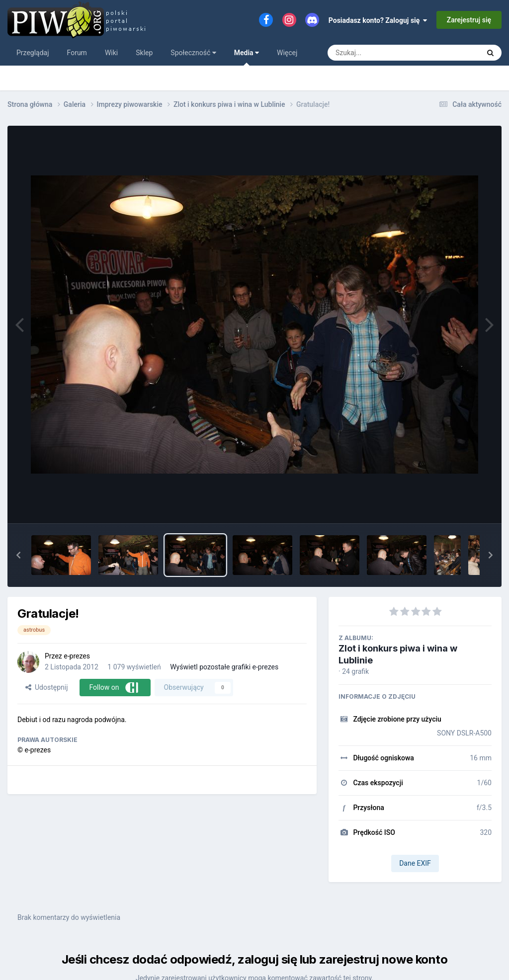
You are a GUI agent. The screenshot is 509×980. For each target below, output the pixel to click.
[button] (18, 555)
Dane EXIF (415, 863)
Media (247, 57)
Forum (77, 53)
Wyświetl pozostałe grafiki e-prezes (224, 667)
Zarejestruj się (469, 20)
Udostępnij (46, 687)
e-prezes (77, 656)
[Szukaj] (381, 53)
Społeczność (193, 53)
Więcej (287, 53)
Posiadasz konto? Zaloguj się (378, 20)
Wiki (111, 53)
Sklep (144, 53)
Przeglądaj (33, 53)
